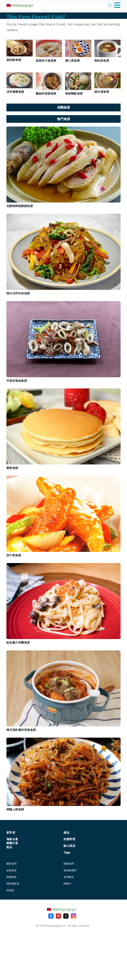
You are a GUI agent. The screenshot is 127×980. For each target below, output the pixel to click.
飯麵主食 (12, 843)
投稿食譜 (12, 870)
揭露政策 (12, 877)
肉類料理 (69, 839)
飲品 (9, 847)
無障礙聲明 (70, 870)
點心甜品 (69, 846)
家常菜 (11, 833)
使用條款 (69, 877)
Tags (67, 852)
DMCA (67, 884)
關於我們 (12, 864)
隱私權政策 (13, 884)
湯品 (66, 833)
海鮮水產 (12, 839)
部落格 (10, 890)
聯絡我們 (69, 864)
